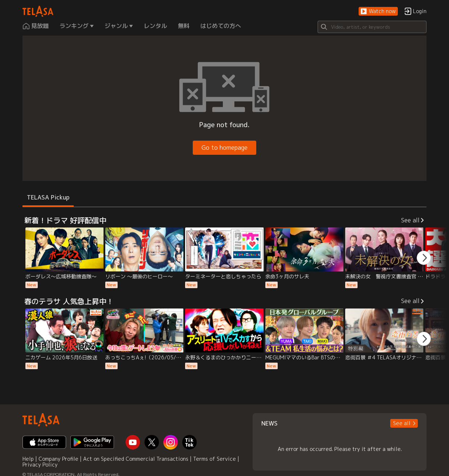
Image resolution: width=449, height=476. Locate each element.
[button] (378, 11)
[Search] (372, 27)
